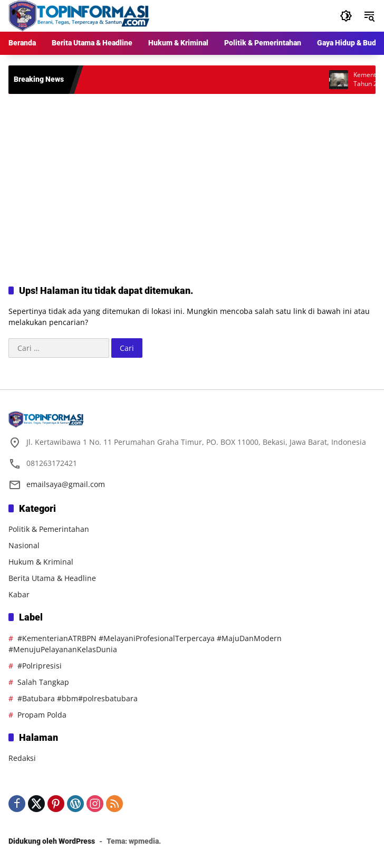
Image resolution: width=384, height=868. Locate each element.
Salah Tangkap (43, 682)
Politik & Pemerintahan (49, 529)
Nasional (24, 545)
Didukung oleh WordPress (52, 841)
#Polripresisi (40, 666)
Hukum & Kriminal (41, 562)
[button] (346, 16)
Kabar (19, 594)
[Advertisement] (192, 178)
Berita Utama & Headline (52, 578)
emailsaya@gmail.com (66, 484)
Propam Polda (42, 715)
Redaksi (22, 758)
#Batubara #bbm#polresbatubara (78, 698)
